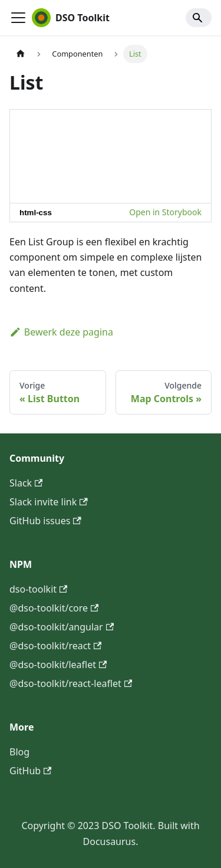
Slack (26, 483)
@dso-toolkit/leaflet (58, 665)
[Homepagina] (21, 54)
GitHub (30, 771)
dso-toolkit (38, 589)
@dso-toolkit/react (55, 646)
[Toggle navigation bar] (18, 18)
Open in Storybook (165, 212)
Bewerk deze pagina (61, 332)
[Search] (199, 18)
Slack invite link (49, 502)
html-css (36, 213)
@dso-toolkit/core (54, 608)
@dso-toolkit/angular (62, 627)
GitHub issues (45, 521)
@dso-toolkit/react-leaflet (71, 683)
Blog (19, 752)
